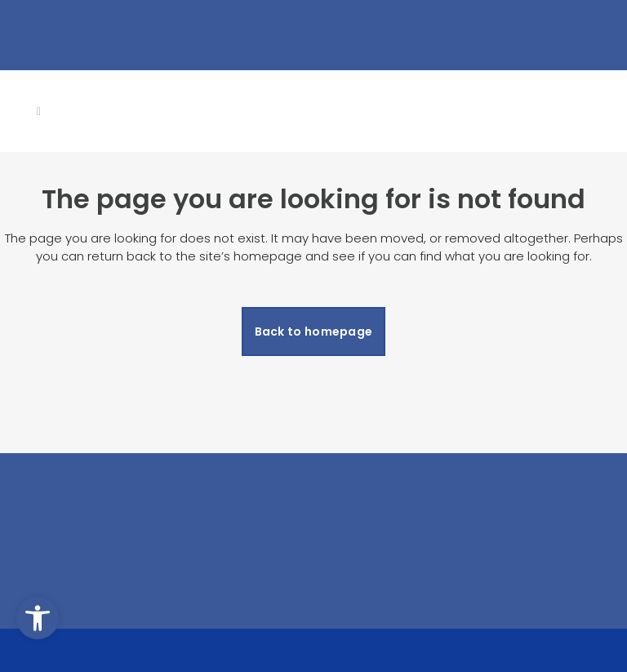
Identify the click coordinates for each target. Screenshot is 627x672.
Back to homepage (314, 332)
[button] (38, 618)
